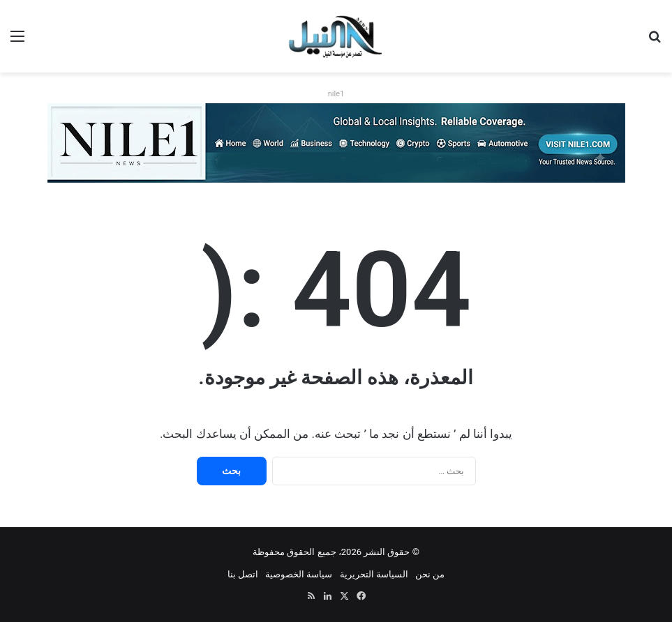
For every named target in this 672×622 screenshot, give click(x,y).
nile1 (336, 94)
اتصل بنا (243, 574)
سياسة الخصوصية (299, 574)
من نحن (430, 574)
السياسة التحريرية (374, 574)
